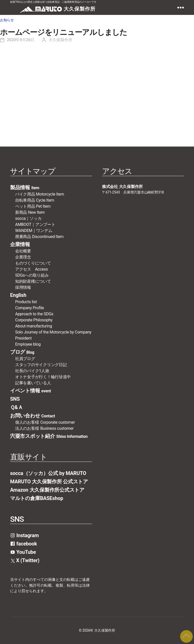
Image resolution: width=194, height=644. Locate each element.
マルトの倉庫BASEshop (37, 498)
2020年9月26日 (21, 40)
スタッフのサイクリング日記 (41, 365)
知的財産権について (33, 281)
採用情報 (23, 287)
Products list (26, 302)
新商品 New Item (30, 212)
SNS (15, 399)
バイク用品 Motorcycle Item (40, 194)
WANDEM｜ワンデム (34, 231)
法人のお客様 (44, 428)
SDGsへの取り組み (32, 275)
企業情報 (20, 244)
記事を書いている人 (33, 383)
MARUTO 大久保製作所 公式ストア (49, 482)
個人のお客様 (45, 422)
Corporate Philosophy (34, 320)
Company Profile (30, 308)
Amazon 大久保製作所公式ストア (47, 490)
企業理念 (23, 257)
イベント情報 (31, 391)
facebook (23, 544)
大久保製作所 (60, 40)
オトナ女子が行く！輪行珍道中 (43, 377)
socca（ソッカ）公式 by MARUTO (48, 473)
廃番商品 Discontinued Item (39, 237)
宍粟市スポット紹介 (49, 436)
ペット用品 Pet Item (33, 206)
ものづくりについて (33, 263)
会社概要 (25, 251)
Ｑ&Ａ (16, 407)
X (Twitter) (25, 560)
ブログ (22, 352)
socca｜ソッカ (28, 218)
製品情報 (25, 187)
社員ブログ (25, 359)
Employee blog (28, 344)
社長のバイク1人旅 (32, 371)
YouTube (23, 552)
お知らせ (7, 20)
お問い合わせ (33, 416)
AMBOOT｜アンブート (35, 224)
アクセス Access (31, 269)
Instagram (25, 535)
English (18, 295)
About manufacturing (34, 326)
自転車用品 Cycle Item (35, 200)
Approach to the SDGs (34, 314)
